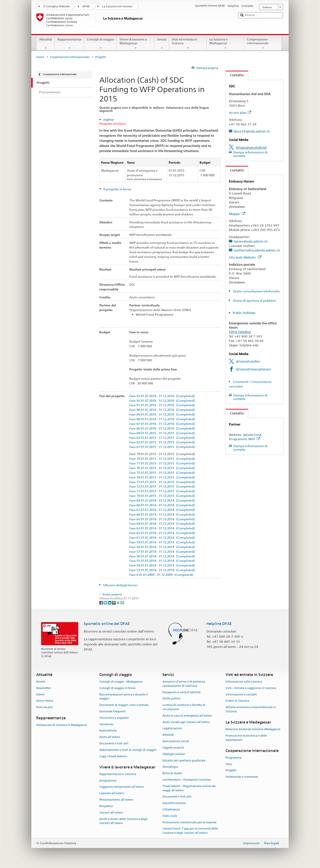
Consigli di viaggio (101, 44)
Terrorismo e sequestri (114, 718)
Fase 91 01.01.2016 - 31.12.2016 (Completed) (162, 405)
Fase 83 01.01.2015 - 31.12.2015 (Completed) (162, 438)
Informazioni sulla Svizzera (244, 682)
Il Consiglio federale (57, 6)
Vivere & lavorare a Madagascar (136, 44)
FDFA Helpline (240, 332)
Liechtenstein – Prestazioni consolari (187, 780)
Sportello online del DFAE (107, 624)
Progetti (231, 771)
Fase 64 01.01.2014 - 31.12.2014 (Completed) (162, 524)
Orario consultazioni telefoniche (256, 291)
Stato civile (170, 816)
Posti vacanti (45, 707)
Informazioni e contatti (241, 694)
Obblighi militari (174, 754)
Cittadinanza (171, 809)
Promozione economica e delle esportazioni (246, 738)
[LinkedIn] (110, 603)
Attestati (168, 735)
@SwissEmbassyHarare (253, 369)
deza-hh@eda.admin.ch (252, 131)
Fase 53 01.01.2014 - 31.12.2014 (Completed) (162, 570)
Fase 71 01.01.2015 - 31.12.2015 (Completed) (162, 491)
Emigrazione (108, 781)
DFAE (86, 6)
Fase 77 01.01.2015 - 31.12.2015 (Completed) (162, 463)
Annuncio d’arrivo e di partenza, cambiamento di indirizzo (184, 684)
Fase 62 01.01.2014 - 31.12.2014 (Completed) (162, 533)
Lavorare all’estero (112, 793)
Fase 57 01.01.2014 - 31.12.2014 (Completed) (162, 552)
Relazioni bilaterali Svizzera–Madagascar (253, 729)
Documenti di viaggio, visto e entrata (124, 705)
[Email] (122, 603)
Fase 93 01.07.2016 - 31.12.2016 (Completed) (162, 396)
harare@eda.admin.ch (251, 241)
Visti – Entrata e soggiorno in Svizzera (251, 688)
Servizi (162, 44)
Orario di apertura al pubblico (254, 301)
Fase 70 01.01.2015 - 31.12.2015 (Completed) (162, 496)
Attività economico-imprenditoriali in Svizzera (251, 709)
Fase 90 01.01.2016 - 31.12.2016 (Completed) (162, 410)
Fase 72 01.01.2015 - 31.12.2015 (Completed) (162, 487)
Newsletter (44, 688)
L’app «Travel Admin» (113, 756)
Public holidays (244, 313)
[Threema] (114, 603)
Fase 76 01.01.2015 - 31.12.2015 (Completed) (162, 468)
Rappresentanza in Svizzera (118, 774)
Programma (233, 758)
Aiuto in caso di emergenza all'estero (187, 716)
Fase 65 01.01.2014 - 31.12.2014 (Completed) (162, 519)
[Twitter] (106, 603)
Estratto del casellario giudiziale (184, 761)
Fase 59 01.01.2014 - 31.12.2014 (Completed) (162, 542)
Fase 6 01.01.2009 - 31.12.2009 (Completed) (161, 575)
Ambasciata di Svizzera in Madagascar (62, 725)
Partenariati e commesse (242, 777)
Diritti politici (172, 699)
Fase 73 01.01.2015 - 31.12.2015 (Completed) (162, 482)
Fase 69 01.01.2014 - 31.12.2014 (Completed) (162, 501)
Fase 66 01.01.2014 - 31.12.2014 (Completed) (162, 515)
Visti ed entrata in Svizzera (188, 44)
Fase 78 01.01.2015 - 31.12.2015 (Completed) (162, 459)
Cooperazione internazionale (263, 44)
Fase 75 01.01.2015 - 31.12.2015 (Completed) (162, 473)
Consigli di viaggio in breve (117, 688)
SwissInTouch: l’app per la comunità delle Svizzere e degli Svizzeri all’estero (190, 831)
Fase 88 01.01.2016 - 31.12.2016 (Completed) (162, 419)
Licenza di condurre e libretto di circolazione (184, 707)
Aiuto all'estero (110, 737)
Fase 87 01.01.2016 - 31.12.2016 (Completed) (162, 424)
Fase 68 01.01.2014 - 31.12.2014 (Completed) (162, 505)
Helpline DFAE (219, 624)
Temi (229, 764)
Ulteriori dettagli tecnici (120, 585)
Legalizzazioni (172, 728)
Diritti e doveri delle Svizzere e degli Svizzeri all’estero (123, 821)
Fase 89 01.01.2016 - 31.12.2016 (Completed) (162, 415)
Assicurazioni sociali (176, 741)
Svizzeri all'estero (111, 813)
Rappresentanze (69, 44)
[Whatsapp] (118, 603)
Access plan (240, 113)
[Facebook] (101, 603)
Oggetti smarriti (173, 748)
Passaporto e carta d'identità (181, 692)
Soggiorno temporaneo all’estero (122, 787)
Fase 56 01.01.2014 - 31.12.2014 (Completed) (162, 556)
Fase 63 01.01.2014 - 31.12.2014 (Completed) (162, 528)
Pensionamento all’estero (116, 800)
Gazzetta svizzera (174, 803)
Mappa (237, 214)
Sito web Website (245, 257)
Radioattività (108, 731)
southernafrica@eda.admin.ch (257, 250)
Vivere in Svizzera (237, 701)
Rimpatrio (106, 806)
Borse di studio (172, 773)
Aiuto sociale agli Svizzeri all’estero (186, 722)
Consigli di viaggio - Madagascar (121, 682)
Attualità (46, 44)
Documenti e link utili (114, 743)
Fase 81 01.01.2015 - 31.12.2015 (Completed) (162, 447)
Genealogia (170, 767)
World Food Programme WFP (245, 437)
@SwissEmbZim (248, 361)
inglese (109, 120)
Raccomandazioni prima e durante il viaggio (124, 697)
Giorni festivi (45, 701)
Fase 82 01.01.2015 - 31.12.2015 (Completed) (162, 442)
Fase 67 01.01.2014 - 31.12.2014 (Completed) (162, 510)
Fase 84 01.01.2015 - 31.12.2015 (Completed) (162, 433)
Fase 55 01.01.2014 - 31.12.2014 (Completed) (162, 561)
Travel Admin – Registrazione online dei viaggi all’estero (189, 788)
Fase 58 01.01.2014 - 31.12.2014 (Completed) (162, 547)
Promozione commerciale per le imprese (189, 822)
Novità (41, 682)
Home (40, 57)
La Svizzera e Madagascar (225, 44)
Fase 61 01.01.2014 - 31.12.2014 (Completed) (162, 538)
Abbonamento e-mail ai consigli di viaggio (128, 750)
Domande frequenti (113, 711)
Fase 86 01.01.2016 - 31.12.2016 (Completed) (162, 429)
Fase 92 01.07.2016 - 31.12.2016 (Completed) (162, 401)
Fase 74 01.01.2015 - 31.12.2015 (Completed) (162, 477)
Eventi (40, 694)
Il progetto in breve (117, 189)
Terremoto (106, 724)
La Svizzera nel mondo (117, 6)
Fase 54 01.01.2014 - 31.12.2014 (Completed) (162, 566)
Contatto (235, 75)
